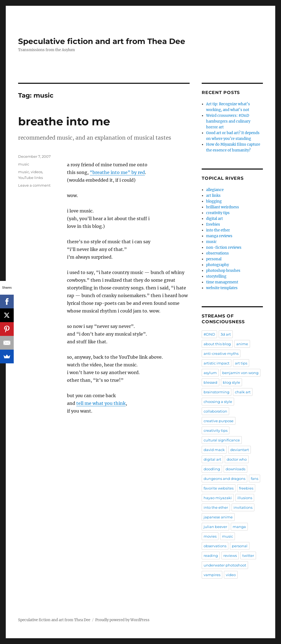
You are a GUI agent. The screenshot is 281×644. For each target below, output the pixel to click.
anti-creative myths (221, 353)
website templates (222, 288)
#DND (209, 334)
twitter (248, 555)
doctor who (237, 459)
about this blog (217, 344)
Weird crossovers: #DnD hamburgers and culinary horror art (228, 121)
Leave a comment (34, 185)
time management (222, 282)
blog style (231, 382)
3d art (226, 334)
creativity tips (218, 213)
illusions (245, 498)
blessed (210, 382)
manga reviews (219, 236)
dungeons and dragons (224, 479)
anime (242, 344)
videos (36, 172)
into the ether (218, 230)
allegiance (215, 190)
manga (239, 527)
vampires (212, 575)
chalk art (243, 392)
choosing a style (218, 402)
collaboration (215, 411)
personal (214, 259)
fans (255, 479)
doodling (212, 469)
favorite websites (219, 488)
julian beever (215, 527)
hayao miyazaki (218, 498)
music (24, 164)
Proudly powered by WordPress (122, 620)
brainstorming (217, 392)
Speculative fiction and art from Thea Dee (102, 41)
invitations (243, 507)
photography (217, 265)
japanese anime (218, 517)
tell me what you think (101, 403)
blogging (214, 201)
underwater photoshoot (225, 565)
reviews (230, 555)
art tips (241, 363)
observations (217, 253)
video (231, 575)
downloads (235, 469)
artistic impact (217, 363)
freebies (213, 224)
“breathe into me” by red (117, 172)
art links (213, 196)
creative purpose (219, 421)
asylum (210, 373)
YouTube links (30, 178)
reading (211, 555)
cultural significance (222, 440)
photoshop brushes (223, 271)
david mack (214, 450)
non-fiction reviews (224, 248)
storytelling (216, 276)
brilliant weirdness (223, 207)
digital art (214, 219)
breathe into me (64, 121)
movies (210, 536)
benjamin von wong (240, 373)
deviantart (240, 450)
